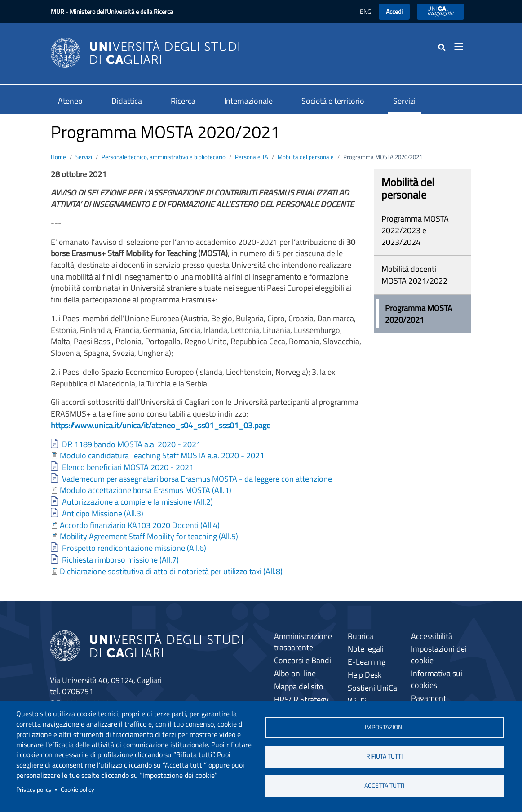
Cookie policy (77, 790)
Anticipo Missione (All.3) (103, 513)
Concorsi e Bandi (303, 660)
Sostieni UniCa (372, 688)
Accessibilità (432, 636)
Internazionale (248, 101)
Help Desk (365, 675)
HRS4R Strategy (301, 699)
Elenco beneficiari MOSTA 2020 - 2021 (128, 467)
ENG (366, 11)
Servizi (404, 101)
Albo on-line (295, 673)
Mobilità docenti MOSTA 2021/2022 (414, 275)
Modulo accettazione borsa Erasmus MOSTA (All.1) (146, 490)
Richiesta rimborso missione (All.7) (120, 560)
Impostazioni (384, 727)
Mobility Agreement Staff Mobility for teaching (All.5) (149, 536)
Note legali (366, 649)
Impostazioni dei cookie (439, 654)
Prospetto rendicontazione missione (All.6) (134, 548)
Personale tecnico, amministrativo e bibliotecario (164, 157)
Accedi (394, 11)
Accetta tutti (384, 785)
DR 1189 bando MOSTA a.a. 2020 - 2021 (131, 444)
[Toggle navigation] (461, 47)
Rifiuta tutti (384, 756)
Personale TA (252, 157)
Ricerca (183, 101)
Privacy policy (34, 790)
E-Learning (367, 662)
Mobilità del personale (306, 157)
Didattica (127, 101)
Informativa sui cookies (437, 679)
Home (58, 157)
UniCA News (440, 11)
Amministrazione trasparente (303, 642)
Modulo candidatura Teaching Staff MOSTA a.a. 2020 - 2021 (162, 455)
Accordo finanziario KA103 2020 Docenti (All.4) (140, 525)
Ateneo (70, 101)
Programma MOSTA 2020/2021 (419, 314)
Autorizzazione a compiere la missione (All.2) (137, 502)
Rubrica (361, 636)
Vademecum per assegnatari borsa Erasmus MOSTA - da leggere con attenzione (197, 479)
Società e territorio (333, 101)
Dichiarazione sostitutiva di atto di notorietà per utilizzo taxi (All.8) (171, 571)
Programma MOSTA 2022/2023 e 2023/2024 (415, 230)
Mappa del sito (299, 686)
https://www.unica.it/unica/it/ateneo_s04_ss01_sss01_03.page (161, 425)
